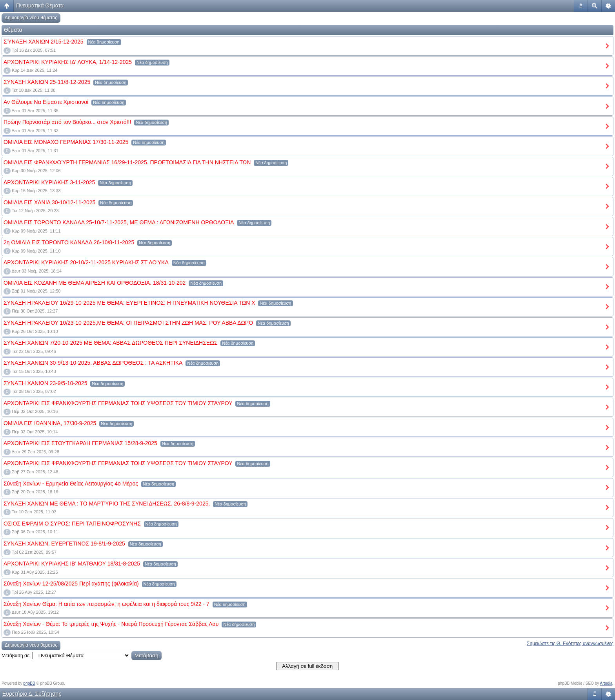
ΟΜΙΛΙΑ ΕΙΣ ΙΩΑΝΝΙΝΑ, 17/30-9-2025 (50, 423)
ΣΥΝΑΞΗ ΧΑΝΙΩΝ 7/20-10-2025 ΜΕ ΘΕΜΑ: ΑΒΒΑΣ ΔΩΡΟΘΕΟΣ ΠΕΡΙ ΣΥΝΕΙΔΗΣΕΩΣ (110, 343)
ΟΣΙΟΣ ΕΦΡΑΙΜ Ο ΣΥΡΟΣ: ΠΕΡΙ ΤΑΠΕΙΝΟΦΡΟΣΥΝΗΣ (72, 524)
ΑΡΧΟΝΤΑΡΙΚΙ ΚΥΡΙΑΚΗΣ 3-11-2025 (49, 182)
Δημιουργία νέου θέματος (31, 18)
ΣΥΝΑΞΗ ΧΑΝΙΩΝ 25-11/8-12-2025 (47, 82)
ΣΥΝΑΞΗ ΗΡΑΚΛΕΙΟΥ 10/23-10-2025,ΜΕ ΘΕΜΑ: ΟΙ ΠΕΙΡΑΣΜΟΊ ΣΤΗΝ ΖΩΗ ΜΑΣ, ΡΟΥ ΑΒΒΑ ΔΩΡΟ (128, 323)
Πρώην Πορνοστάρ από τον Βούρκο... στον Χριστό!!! (67, 122)
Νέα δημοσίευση (104, 42)
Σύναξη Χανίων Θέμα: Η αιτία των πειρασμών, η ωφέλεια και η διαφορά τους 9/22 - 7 (106, 604)
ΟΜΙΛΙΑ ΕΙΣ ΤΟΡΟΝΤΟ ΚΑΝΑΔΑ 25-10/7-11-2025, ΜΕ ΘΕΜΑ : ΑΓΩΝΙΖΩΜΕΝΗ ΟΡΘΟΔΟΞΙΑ (119, 222)
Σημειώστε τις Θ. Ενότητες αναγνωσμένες (570, 644)
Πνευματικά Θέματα (40, 5)
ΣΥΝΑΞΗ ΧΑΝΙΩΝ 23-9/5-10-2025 (45, 383)
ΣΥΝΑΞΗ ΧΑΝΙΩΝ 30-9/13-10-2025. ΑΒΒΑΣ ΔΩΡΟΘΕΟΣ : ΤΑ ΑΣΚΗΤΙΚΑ (93, 363)
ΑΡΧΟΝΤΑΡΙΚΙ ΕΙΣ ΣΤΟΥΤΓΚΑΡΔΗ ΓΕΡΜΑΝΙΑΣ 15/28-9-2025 (80, 443)
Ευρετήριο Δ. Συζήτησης (32, 694)
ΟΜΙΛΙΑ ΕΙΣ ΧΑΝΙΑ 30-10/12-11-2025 (49, 202)
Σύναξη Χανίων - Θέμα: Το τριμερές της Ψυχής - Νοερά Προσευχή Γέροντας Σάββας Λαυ (111, 624)
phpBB (29, 683)
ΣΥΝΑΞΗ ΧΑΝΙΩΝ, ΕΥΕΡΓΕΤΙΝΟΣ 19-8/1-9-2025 (64, 544)
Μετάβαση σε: (16, 656)
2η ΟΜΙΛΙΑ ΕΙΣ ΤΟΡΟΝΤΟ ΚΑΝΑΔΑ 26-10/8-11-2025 (69, 242)
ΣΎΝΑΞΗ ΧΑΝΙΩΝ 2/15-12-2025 (44, 42)
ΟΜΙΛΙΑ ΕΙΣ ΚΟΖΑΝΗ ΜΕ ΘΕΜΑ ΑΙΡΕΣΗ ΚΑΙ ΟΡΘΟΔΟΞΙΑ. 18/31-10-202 (95, 283)
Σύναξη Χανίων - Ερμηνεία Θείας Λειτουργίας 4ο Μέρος (71, 484)
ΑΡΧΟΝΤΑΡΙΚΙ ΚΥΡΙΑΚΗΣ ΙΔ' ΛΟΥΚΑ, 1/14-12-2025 (68, 62)
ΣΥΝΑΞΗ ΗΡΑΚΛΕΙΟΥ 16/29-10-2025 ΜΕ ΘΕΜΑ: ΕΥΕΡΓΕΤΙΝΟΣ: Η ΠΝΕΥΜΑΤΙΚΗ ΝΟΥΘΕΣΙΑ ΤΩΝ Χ (129, 303)
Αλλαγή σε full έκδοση (307, 666)
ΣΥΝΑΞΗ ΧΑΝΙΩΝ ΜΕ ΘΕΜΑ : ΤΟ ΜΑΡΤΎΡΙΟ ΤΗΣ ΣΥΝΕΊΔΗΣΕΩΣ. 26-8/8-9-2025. (107, 504)
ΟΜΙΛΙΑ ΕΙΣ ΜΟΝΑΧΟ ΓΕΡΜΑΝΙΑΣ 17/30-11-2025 (66, 142)
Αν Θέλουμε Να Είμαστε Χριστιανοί (46, 102)
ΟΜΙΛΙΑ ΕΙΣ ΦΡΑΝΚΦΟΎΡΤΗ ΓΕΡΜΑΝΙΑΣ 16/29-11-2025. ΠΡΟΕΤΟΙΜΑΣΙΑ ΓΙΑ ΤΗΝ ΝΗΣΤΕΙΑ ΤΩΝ (127, 162)
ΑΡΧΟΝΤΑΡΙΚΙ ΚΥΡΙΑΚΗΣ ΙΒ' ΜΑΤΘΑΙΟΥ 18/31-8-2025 (72, 564)
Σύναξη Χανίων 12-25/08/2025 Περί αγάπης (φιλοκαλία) (71, 584)
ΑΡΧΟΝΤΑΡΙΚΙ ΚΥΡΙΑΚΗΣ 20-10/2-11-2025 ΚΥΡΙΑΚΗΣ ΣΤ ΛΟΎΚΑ (86, 262)
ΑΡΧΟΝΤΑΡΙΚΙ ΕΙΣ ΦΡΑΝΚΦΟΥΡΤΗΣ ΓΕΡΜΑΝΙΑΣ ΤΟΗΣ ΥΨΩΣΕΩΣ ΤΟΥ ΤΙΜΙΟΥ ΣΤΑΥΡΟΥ (118, 403)
